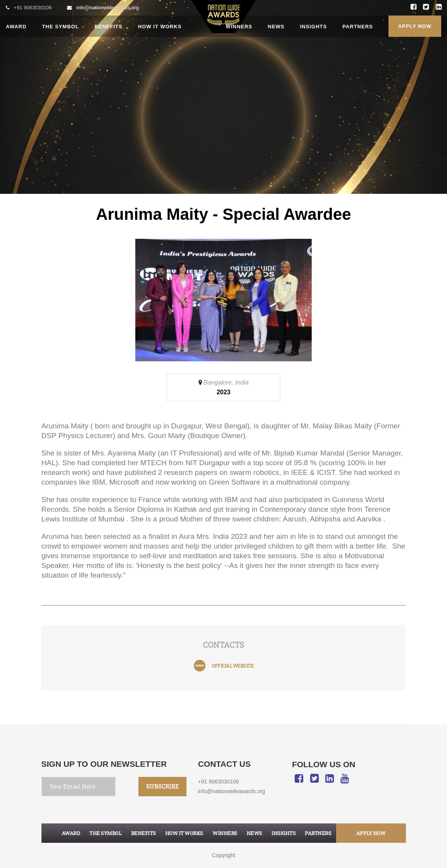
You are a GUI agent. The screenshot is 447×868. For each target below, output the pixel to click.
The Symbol (60, 27)
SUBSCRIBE (162, 786)
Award (16, 27)
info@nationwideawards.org (108, 8)
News (276, 27)
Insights (313, 27)
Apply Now (415, 26)
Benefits (109, 27)
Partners (358, 27)
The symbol (105, 833)
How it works (160, 27)
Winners (239, 27)
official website (232, 666)
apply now (371, 833)
